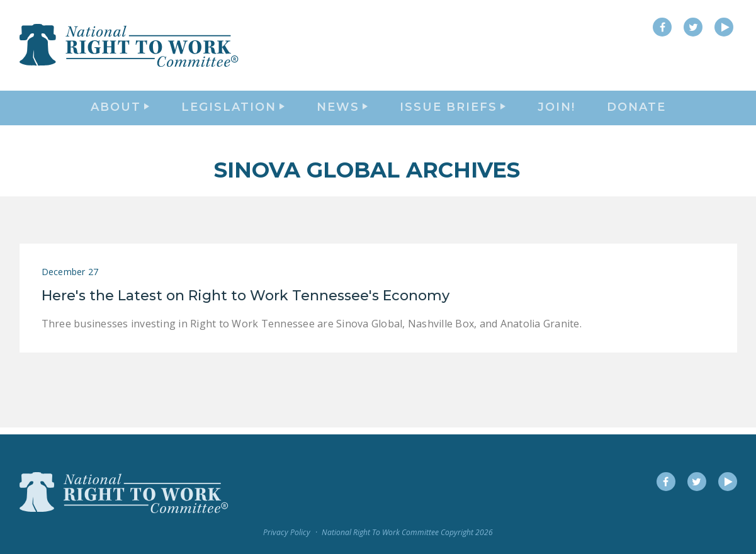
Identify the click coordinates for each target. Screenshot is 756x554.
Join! (556, 111)
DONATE (636, 111)
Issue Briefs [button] (453, 111)
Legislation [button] (233, 111)
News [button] (342, 111)
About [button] (120, 111)
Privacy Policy (287, 533)
